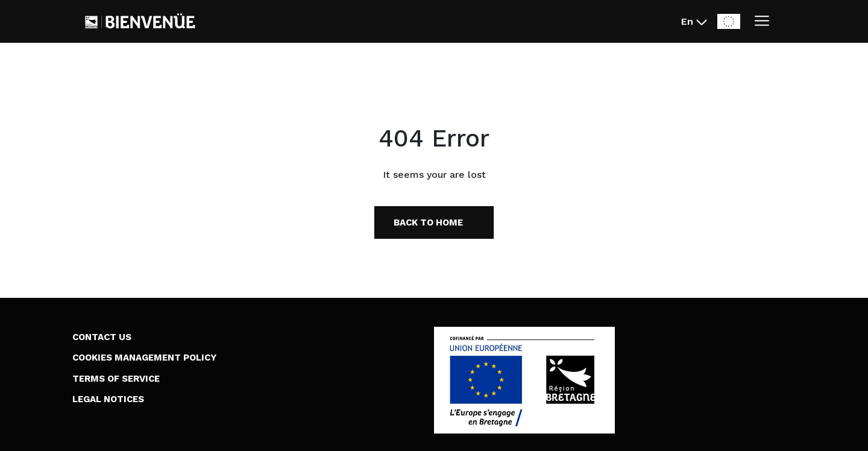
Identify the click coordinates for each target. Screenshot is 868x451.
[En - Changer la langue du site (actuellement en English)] (695, 22)
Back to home (428, 222)
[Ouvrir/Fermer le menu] (762, 21)
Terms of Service (116, 379)
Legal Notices (108, 399)
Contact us (102, 337)
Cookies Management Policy (144, 358)
